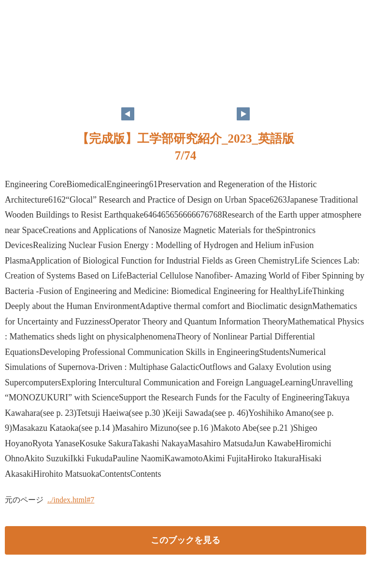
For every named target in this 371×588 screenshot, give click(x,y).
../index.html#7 (71, 500)
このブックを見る (185, 540)
